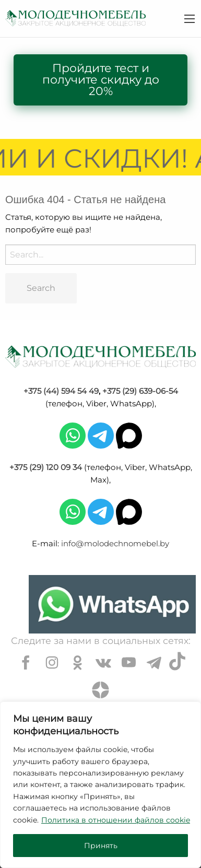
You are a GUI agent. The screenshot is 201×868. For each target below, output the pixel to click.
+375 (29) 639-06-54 (140, 391)
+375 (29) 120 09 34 (46, 467)
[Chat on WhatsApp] (112, 604)
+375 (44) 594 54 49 (61, 391)
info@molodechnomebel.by (115, 543)
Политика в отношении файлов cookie (116, 820)
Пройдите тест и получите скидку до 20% (101, 80)
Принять (101, 846)
